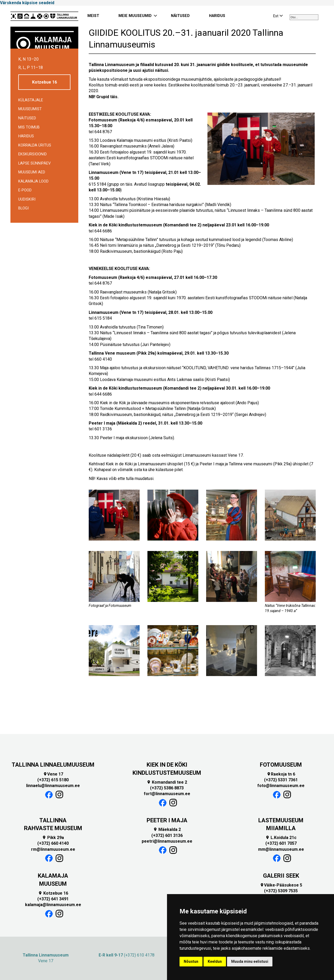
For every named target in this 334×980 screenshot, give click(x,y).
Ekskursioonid (32, 154)
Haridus (26, 136)
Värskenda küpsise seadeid (27, 3)
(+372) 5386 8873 (167, 788)
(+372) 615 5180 (53, 780)
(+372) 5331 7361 (281, 780)
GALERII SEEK (281, 876)
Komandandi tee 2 (167, 782)
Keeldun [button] (215, 961)
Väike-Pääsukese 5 (281, 885)
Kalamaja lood (33, 181)
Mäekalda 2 (167, 829)
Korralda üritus (35, 145)
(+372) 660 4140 (53, 843)
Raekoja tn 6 (281, 774)
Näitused (27, 118)
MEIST (93, 16)
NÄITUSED (180, 16)
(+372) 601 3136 (167, 835)
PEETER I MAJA (167, 820)
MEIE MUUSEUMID (135, 16)
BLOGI (23, 208)
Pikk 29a (53, 838)
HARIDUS (217, 16)
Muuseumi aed (32, 172)
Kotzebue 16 (44, 82)
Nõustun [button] (191, 961)
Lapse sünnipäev (34, 163)
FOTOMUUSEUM (281, 765)
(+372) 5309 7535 (281, 891)
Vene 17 (53, 774)
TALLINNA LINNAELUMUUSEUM (53, 765)
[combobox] (304, 17)
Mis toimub (29, 127)
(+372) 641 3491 (53, 899)
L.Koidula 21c (281, 838)
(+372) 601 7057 (281, 843)
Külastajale (31, 100)
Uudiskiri (27, 199)
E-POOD (25, 190)
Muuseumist (30, 109)
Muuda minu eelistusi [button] (250, 961)
